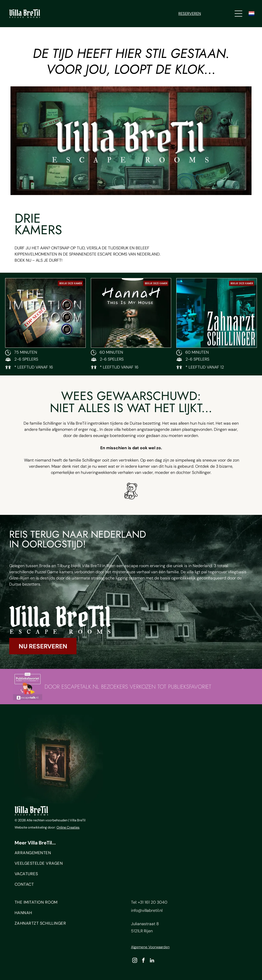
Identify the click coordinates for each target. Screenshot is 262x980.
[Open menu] (238, 14)
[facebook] (143, 961)
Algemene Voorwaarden (150, 947)
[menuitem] (68, 854)
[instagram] (135, 961)
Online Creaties (68, 827)
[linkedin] (152, 961)
